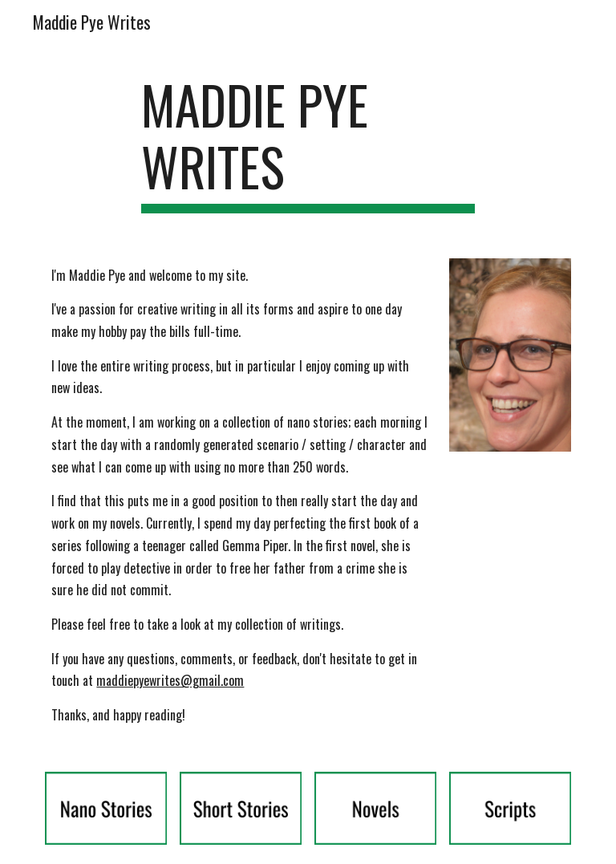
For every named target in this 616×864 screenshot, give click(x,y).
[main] (308, 144)
